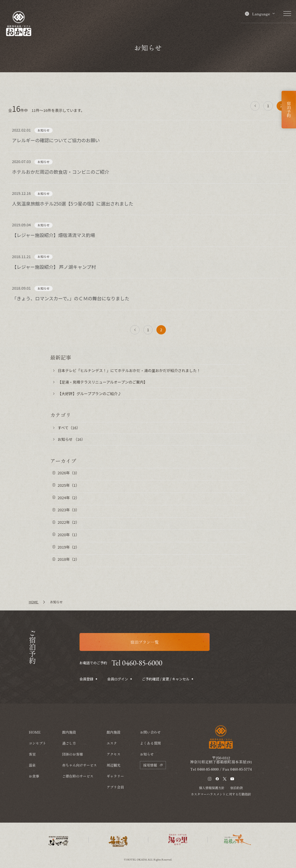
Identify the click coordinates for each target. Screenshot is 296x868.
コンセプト (38, 743)
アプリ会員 (115, 787)
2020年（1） (69, 535)
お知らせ (147, 754)
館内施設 (69, 732)
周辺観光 (114, 765)
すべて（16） (69, 428)
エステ (112, 743)
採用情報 (153, 765)
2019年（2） (69, 547)
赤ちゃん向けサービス (79, 765)
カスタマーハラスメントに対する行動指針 (221, 794)
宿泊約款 (236, 788)
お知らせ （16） (72, 439)
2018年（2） (69, 559)
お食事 (34, 776)
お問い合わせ (150, 732)
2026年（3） (69, 473)
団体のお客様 (73, 754)
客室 (32, 754)
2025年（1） (69, 485)
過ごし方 (69, 743)
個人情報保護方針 (212, 788)
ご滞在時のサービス (78, 776)
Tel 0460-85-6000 (137, 663)
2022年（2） (69, 522)
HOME (35, 732)
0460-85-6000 (208, 769)
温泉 (32, 765)
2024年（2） (69, 498)
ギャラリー (115, 776)
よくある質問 (150, 743)
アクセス (114, 754)
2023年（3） (69, 510)
